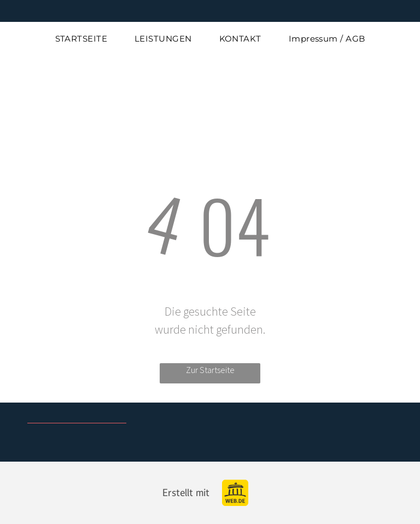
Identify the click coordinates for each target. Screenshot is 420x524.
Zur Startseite (210, 370)
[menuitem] (81, 39)
